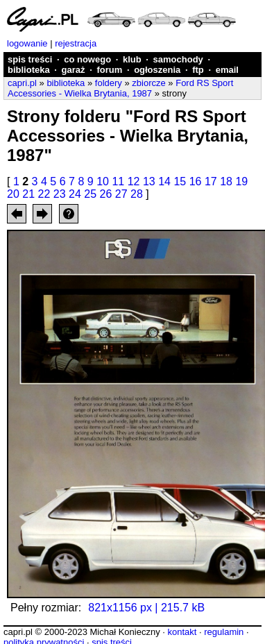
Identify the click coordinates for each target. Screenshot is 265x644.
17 (211, 181)
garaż (74, 70)
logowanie (27, 43)
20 (13, 194)
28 (137, 194)
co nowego (87, 59)
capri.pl (22, 83)
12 (134, 181)
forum (109, 70)
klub (132, 59)
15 (180, 181)
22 (44, 194)
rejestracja (76, 43)
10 (103, 181)
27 (121, 194)
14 (164, 181)
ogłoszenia (157, 70)
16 (196, 181)
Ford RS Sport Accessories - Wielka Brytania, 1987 (120, 88)
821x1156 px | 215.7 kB (146, 608)
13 (149, 181)
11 (118, 181)
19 (241, 181)
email (227, 70)
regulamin (224, 632)
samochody (178, 59)
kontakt (182, 632)
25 (90, 194)
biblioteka (29, 70)
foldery (109, 83)
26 (106, 194)
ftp (198, 70)
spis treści (30, 59)
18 (226, 181)
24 (75, 194)
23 (60, 194)
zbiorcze (148, 83)
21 (28, 194)
